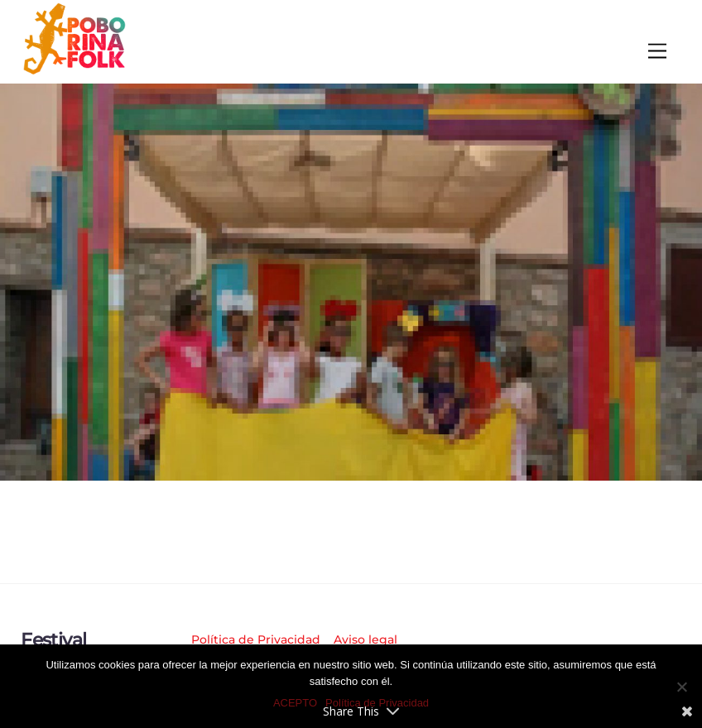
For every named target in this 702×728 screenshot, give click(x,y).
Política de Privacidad (256, 639)
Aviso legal (365, 639)
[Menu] (657, 52)
